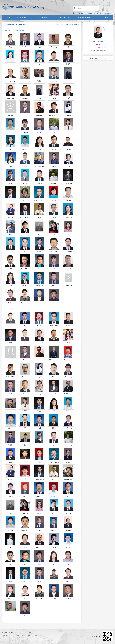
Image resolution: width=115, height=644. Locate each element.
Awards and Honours (64, 18)
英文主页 (62, 25)
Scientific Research (24, 18)
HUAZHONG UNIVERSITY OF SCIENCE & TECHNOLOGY (95, 13)
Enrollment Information (85, 18)
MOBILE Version (97, 636)
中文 (74, 13)
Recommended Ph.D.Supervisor (98, 48)
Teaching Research (44, 18)
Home (8, 18)
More (107, 18)
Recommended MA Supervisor (98, 50)
